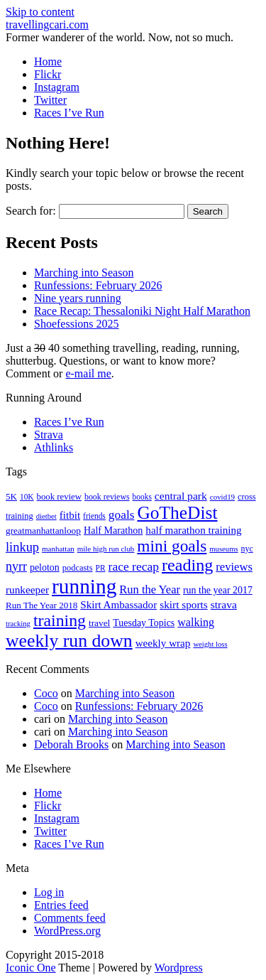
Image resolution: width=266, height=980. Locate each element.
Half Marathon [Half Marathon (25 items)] (113, 530)
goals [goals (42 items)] (122, 515)
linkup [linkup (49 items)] (22, 547)
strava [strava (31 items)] (224, 604)
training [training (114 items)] (60, 620)
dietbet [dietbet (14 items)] (46, 516)
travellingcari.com (47, 25)
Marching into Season (84, 273)
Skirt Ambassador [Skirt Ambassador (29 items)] (118, 605)
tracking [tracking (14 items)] (18, 624)
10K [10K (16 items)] (27, 497)
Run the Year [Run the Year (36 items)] (150, 589)
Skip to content (40, 12)
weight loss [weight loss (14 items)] (210, 644)
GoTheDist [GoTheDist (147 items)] (177, 513)
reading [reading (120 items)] (187, 565)
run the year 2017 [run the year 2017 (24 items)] (218, 590)
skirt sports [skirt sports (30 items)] (184, 604)
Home (48, 61)
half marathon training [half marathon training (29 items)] (193, 530)
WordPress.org (67, 931)
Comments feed (70, 918)
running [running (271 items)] (84, 586)
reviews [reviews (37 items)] (234, 567)
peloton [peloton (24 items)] (45, 567)
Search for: (31, 211)
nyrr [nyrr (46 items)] (16, 566)
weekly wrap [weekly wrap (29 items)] (163, 643)
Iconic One (31, 968)
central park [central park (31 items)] (181, 496)
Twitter (50, 100)
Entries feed (61, 905)
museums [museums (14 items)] (223, 549)
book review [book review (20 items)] (59, 497)
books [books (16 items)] (142, 497)
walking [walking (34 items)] (196, 622)
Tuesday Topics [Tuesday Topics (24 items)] (144, 623)
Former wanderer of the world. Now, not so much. (120, 37)
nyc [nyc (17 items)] (247, 549)
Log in (49, 892)
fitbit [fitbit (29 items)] (70, 515)
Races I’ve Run (69, 113)
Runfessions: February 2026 (98, 285)
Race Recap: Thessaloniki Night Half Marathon (142, 311)
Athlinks (54, 447)
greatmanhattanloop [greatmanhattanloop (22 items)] (43, 531)
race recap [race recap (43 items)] (134, 566)
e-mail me (88, 373)
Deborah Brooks (71, 744)
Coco (46, 693)
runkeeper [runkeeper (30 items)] (27, 589)
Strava (49, 435)
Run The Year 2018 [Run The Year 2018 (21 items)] (41, 605)
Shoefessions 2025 (77, 324)
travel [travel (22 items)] (99, 623)
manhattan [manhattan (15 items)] (58, 549)
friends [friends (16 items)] (94, 516)
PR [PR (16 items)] (101, 568)
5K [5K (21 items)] (11, 496)
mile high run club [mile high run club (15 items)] (106, 549)
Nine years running (78, 298)
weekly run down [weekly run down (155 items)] (69, 641)
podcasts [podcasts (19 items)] (78, 568)
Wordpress (179, 968)
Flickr (48, 74)
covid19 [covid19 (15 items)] (222, 497)
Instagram (57, 87)
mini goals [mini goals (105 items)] (172, 546)
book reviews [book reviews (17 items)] (107, 497)
